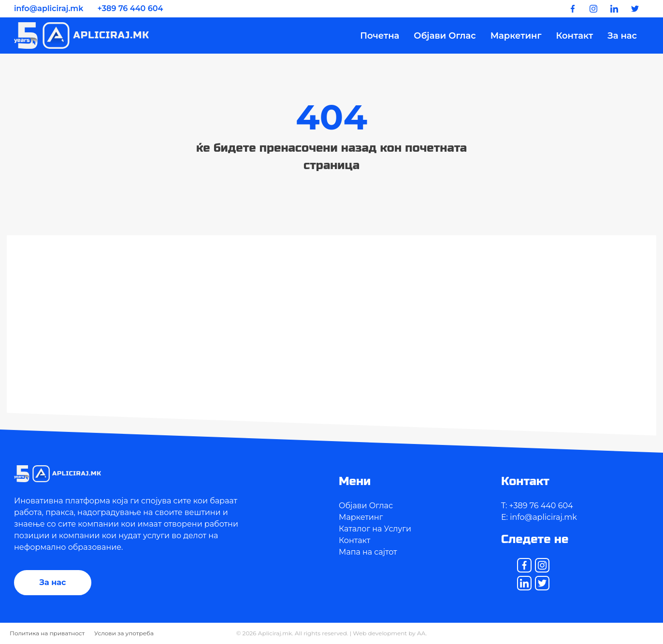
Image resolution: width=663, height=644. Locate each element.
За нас (622, 36)
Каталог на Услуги (375, 529)
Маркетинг (516, 36)
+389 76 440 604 (130, 8)
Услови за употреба (124, 633)
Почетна (380, 36)
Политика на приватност (47, 633)
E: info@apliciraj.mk (539, 517)
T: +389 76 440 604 (537, 506)
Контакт (574, 36)
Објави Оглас (445, 36)
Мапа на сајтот (368, 552)
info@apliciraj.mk (49, 8)
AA (421, 633)
